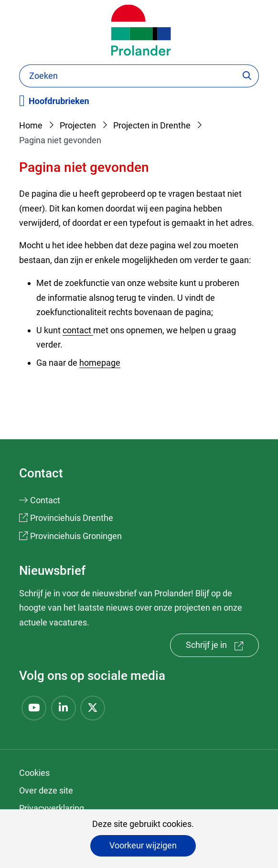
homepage (100, 363)
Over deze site (46, 790)
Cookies (34, 773)
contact (78, 330)
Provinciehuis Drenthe (72, 518)
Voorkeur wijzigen (143, 845)
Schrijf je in (222, 647)
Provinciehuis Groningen (76, 536)
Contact (45, 500)
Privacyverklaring (52, 808)
